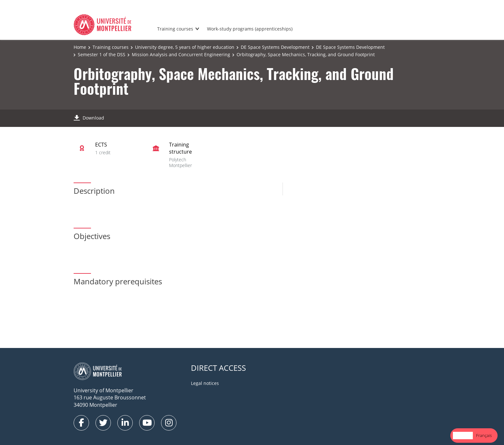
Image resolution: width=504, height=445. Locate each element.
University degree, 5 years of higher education (185, 47)
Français (484, 435)
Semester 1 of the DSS (102, 54)
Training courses (175, 29)
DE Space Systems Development (275, 47)
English (463, 435)
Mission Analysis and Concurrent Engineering (181, 54)
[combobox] (463, 436)
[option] (484, 436)
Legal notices (205, 383)
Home (80, 47)
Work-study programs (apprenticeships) (250, 29)
